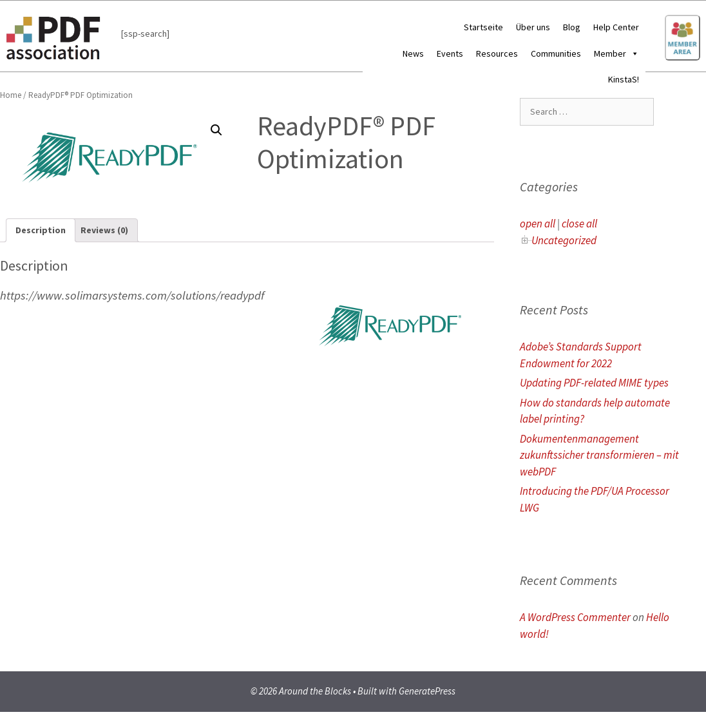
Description (41, 230)
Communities (556, 53)
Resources (497, 53)
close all (579, 224)
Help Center (616, 27)
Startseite (483, 27)
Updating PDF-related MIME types (594, 383)
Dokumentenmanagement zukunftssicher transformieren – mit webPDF (599, 455)
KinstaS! (624, 79)
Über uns (533, 27)
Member (616, 53)
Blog (572, 27)
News (413, 53)
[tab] (41, 230)
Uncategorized (564, 240)
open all (538, 224)
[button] (633, 53)
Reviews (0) (104, 230)
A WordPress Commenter (575, 617)
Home (11, 95)
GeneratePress (427, 691)
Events (450, 53)
